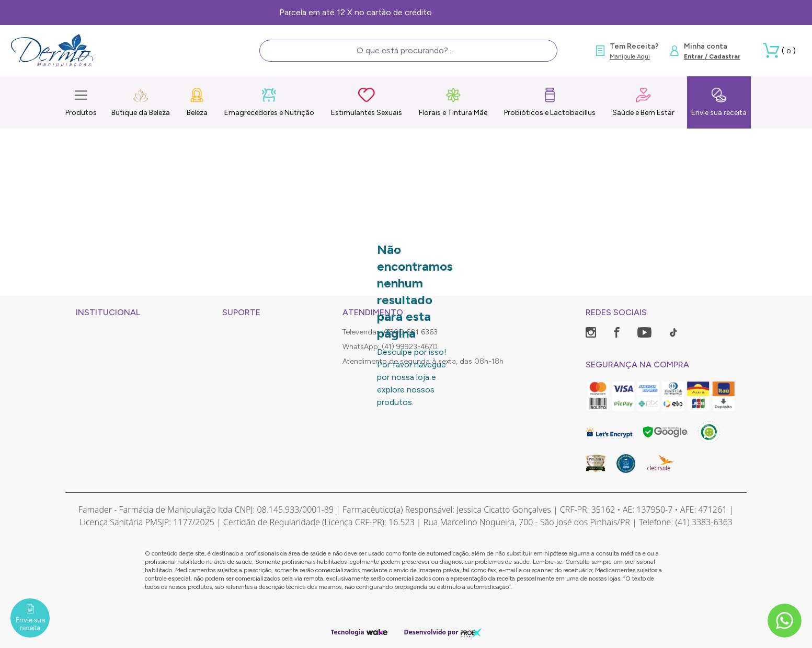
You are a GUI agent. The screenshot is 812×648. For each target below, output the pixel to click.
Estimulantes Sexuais (367, 102)
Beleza (197, 102)
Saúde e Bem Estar (643, 102)
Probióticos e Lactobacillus (550, 102)
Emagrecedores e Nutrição (269, 102)
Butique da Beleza (141, 102)
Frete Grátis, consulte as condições (406, 12)
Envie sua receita (719, 102)
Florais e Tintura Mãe (453, 102)
